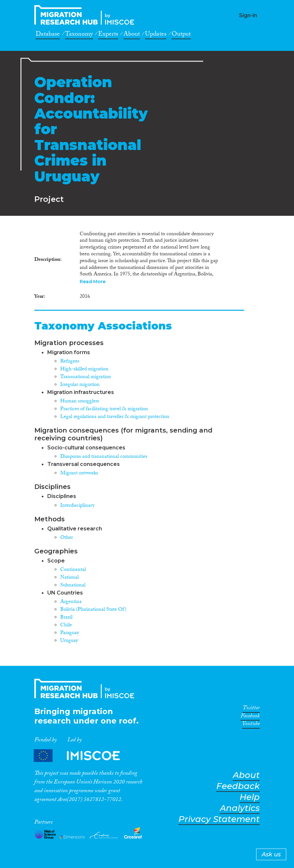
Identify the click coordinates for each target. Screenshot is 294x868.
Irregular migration (80, 385)
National (69, 578)
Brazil (66, 618)
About (132, 35)
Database (48, 35)
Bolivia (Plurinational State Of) (93, 610)
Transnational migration (86, 377)
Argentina (71, 602)
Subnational (73, 586)
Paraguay (70, 633)
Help (250, 797)
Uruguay (69, 641)
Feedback (238, 786)
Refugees (70, 362)
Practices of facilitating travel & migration (104, 409)
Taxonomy (79, 35)
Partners (82, 755)
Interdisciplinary (77, 506)
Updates (156, 35)
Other (67, 538)
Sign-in (248, 15)
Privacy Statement (219, 819)
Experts (108, 35)
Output (181, 35)
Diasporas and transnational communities (104, 457)
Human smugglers (80, 402)
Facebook (250, 717)
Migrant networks (79, 474)
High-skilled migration (84, 370)
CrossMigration (86, 15)
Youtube (251, 725)
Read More (93, 282)
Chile (66, 625)
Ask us (271, 854)
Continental (73, 570)
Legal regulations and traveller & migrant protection (115, 417)
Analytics (240, 808)
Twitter (251, 709)
